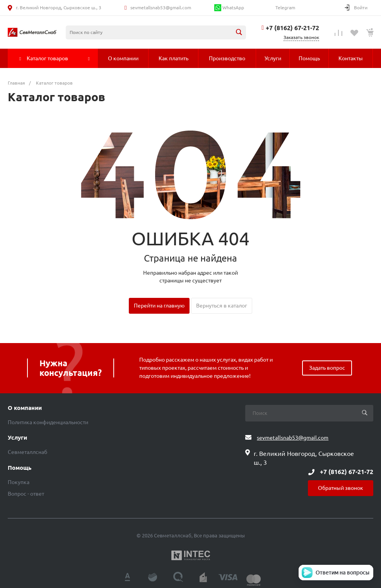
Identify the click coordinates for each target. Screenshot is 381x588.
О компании (25, 408)
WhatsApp (229, 8)
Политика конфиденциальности (48, 422)
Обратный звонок (341, 488)
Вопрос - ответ (26, 494)
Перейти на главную (159, 306)
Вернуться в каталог (222, 306)
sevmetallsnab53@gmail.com (161, 8)
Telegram (285, 8)
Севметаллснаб (27, 452)
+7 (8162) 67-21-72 (292, 28)
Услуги (17, 438)
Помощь (20, 468)
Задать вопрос (327, 368)
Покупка (19, 482)
